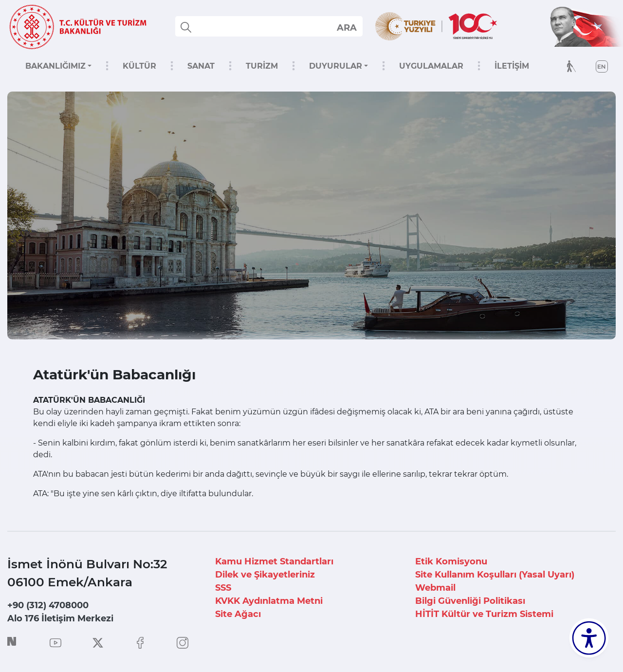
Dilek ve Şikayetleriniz (265, 575)
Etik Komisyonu (451, 561)
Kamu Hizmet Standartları (274, 561)
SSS (223, 588)
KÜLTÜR (139, 66)
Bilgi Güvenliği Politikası (470, 601)
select (346, 27)
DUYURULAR (336, 66)
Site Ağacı (238, 614)
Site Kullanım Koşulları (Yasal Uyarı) (495, 575)
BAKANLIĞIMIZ (55, 66)
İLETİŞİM (512, 66)
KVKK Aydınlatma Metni (269, 601)
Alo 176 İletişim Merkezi (60, 618)
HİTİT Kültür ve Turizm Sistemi (484, 614)
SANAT (201, 66)
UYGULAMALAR (431, 66)
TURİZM (262, 66)
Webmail (435, 588)
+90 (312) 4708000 (48, 605)
